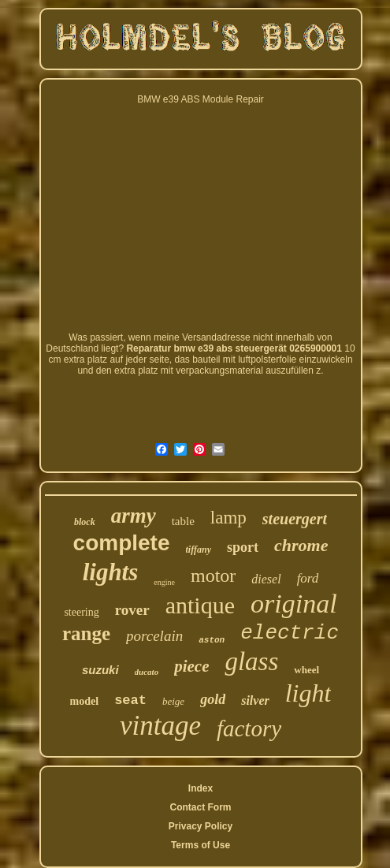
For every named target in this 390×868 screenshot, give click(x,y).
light (308, 693)
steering (81, 612)
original (294, 604)
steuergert (295, 519)
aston (212, 640)
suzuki (100, 670)
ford (308, 578)
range (86, 633)
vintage (160, 726)
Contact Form (200, 807)
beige (173, 701)
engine (164, 582)
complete (122, 543)
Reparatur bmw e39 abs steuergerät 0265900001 (234, 348)
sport (243, 547)
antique (200, 605)
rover (132, 610)
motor (213, 576)
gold (213, 699)
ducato (147, 672)
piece (191, 666)
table (183, 521)
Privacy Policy (201, 826)
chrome (301, 545)
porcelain (154, 636)
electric (290, 633)
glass (251, 661)
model (85, 701)
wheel (306, 670)
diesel (266, 579)
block (85, 522)
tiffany (199, 549)
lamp (228, 518)
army (134, 516)
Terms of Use (201, 845)
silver (255, 700)
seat (130, 700)
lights (111, 572)
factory (249, 728)
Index (201, 788)
